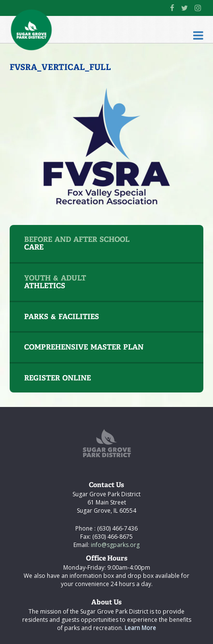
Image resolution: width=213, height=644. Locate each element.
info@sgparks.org (114, 545)
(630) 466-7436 (117, 528)
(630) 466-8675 (112, 537)
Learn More (140, 628)
